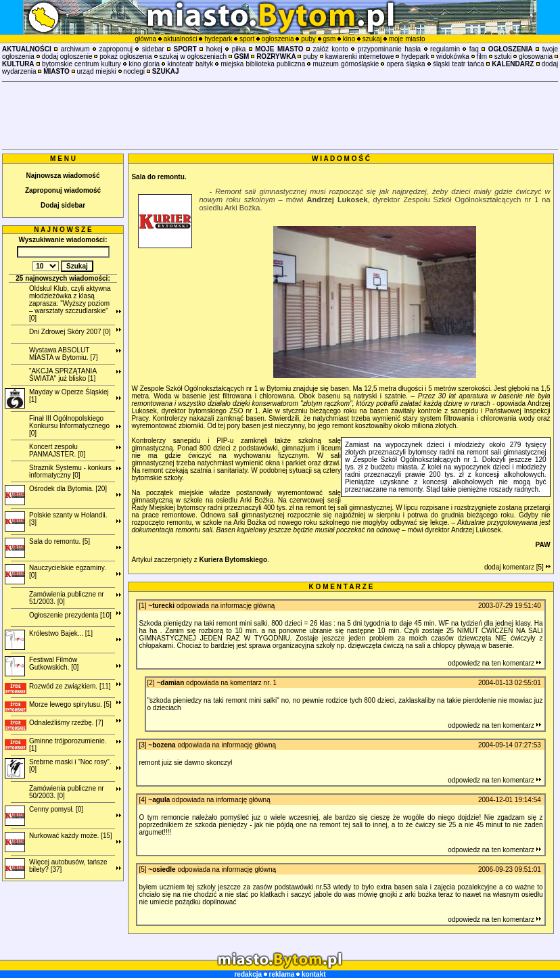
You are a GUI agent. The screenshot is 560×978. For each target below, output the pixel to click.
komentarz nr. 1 (253, 683)
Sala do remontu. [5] (60, 541)
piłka (239, 49)
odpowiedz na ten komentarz (494, 663)
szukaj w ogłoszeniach (193, 56)
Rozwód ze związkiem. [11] (70, 686)
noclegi (134, 71)
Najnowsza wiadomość (63, 176)
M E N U (63, 159)
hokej (214, 49)
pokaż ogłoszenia (125, 56)
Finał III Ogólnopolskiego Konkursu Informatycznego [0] (69, 426)
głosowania (536, 56)
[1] (142, 606)
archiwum (75, 49)
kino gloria (144, 64)
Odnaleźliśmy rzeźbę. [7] (66, 723)
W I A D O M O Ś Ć (341, 159)
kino (349, 39)
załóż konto (331, 49)
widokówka (453, 56)
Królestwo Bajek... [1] (61, 633)
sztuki (503, 56)
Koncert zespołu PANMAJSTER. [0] (57, 450)
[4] (142, 800)
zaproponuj (115, 49)
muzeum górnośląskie (346, 64)
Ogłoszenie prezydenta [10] (70, 615)
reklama (282, 974)
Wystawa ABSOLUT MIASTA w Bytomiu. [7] (64, 354)
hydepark (218, 39)
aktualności (181, 39)
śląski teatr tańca (459, 64)
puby (308, 39)
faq (474, 49)
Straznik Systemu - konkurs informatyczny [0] (70, 471)
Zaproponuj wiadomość (63, 190)
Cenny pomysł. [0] (56, 809)
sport (247, 39)
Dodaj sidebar (63, 205)
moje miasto (407, 39)
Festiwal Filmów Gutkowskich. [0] (54, 663)
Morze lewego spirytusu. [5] (70, 704)
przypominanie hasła (389, 49)
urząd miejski (96, 71)
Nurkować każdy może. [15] (71, 836)
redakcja (248, 974)
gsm (329, 39)
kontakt (314, 974)
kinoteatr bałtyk (191, 64)
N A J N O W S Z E (63, 230)
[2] (151, 683)
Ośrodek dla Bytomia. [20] (68, 489)
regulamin (445, 49)
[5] (142, 869)
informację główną (248, 606)
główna (145, 39)
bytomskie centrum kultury (81, 64)
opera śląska (406, 64)
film (482, 56)
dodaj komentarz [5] (517, 567)
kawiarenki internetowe (360, 56)
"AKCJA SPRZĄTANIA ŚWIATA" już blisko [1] (63, 375)
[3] (142, 745)
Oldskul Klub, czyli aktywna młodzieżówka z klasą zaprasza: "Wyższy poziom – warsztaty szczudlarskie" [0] (70, 303)
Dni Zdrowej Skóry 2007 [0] (70, 332)
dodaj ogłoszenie (67, 56)
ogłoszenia (278, 39)
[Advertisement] (280, 116)
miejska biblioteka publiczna (263, 64)
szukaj (372, 39)
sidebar (153, 49)
